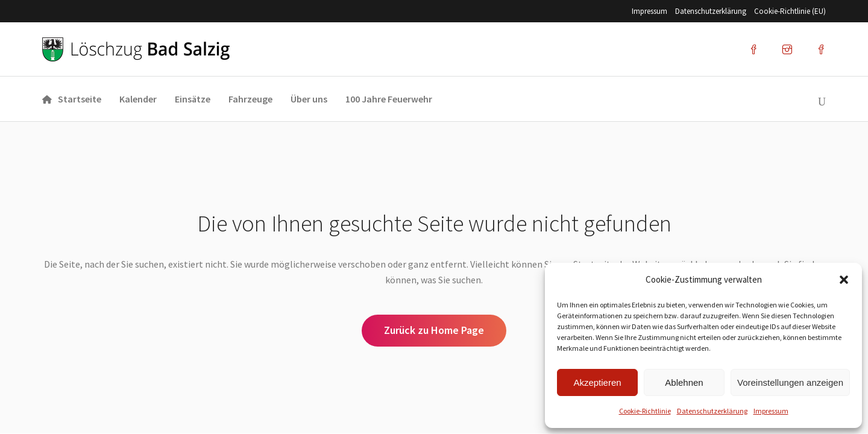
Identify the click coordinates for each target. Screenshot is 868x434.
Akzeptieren (597, 382)
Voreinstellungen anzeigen (790, 382)
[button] (844, 280)
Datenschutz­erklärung (712, 411)
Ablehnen (684, 382)
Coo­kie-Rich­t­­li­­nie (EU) (790, 11)
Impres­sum (771, 411)
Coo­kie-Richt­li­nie (645, 411)
